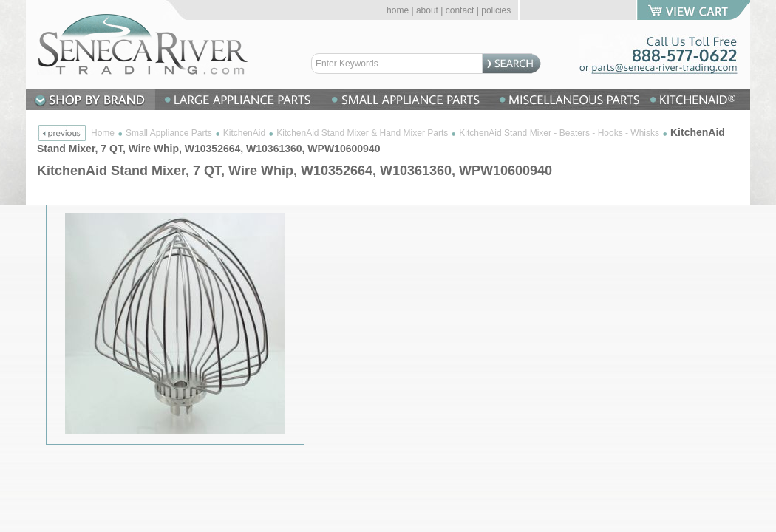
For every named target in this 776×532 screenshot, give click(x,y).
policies (496, 10)
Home (103, 133)
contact (460, 10)
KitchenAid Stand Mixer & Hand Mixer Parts (362, 133)
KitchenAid (244, 133)
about (427, 10)
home (398, 10)
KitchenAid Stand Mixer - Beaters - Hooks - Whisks (559, 133)
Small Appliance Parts (169, 133)
